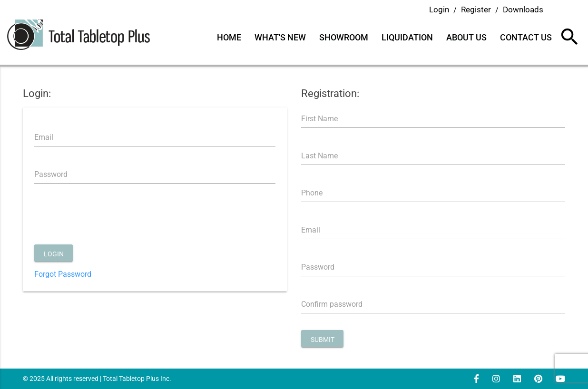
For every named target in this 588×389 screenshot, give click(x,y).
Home (229, 37)
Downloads (523, 10)
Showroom (344, 37)
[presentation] (107, 219)
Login (439, 10)
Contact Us (526, 37)
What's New (280, 37)
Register (476, 10)
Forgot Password (63, 274)
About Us (466, 37)
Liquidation (407, 37)
